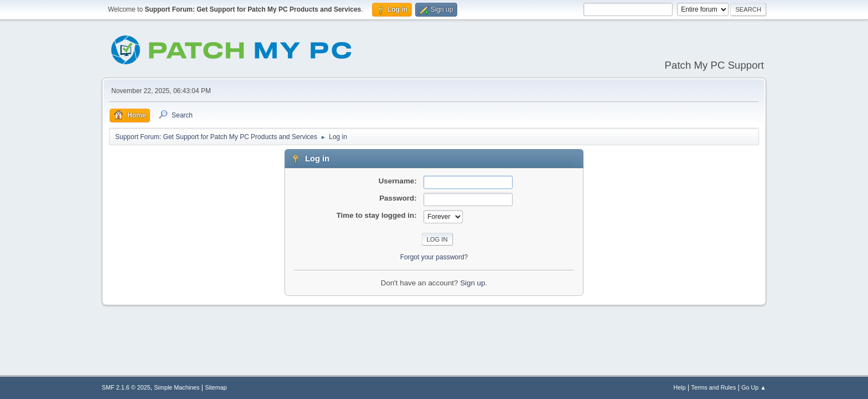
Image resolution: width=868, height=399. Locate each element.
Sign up (472, 283)
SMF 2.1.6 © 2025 (126, 387)
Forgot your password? (434, 257)
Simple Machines (177, 387)
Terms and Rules (714, 387)
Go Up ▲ (754, 387)
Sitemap (216, 387)
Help (680, 387)
